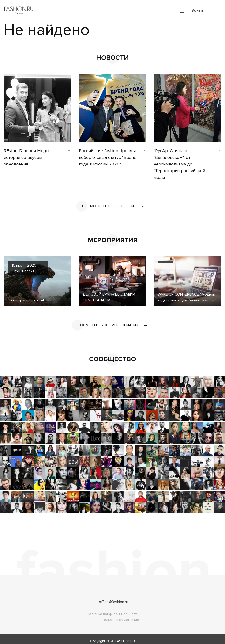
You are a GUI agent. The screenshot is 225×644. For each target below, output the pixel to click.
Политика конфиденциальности (113, 610)
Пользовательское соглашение (112, 616)
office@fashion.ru (113, 599)
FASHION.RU (125, 637)
